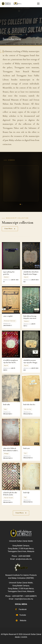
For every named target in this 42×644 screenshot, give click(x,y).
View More (10, 229)
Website (21, 621)
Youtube (21, 615)
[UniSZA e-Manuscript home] (12, 4)
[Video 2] (22, 204)
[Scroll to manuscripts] (37, 38)
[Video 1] (20, 204)
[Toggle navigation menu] (38, 4)
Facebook (21, 609)
